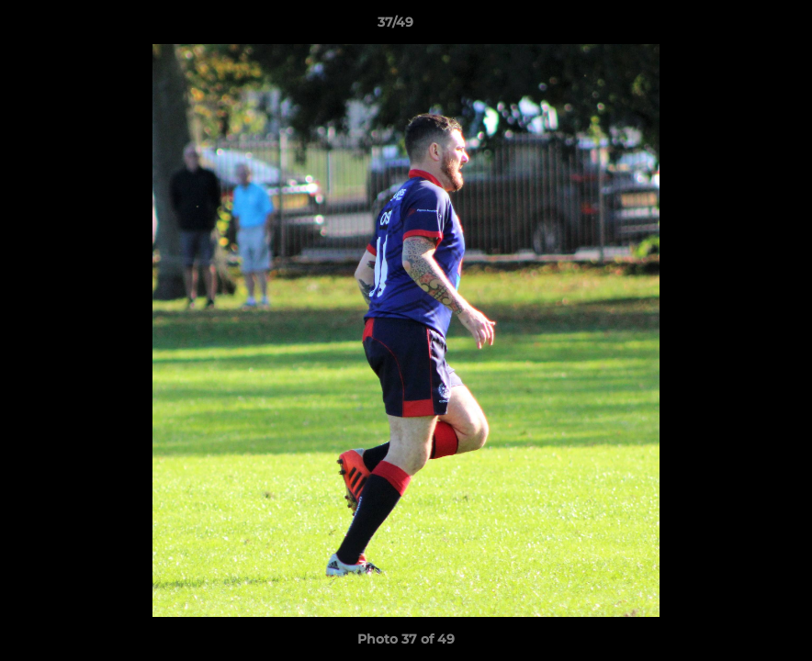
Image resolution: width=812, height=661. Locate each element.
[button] (735, 27)
